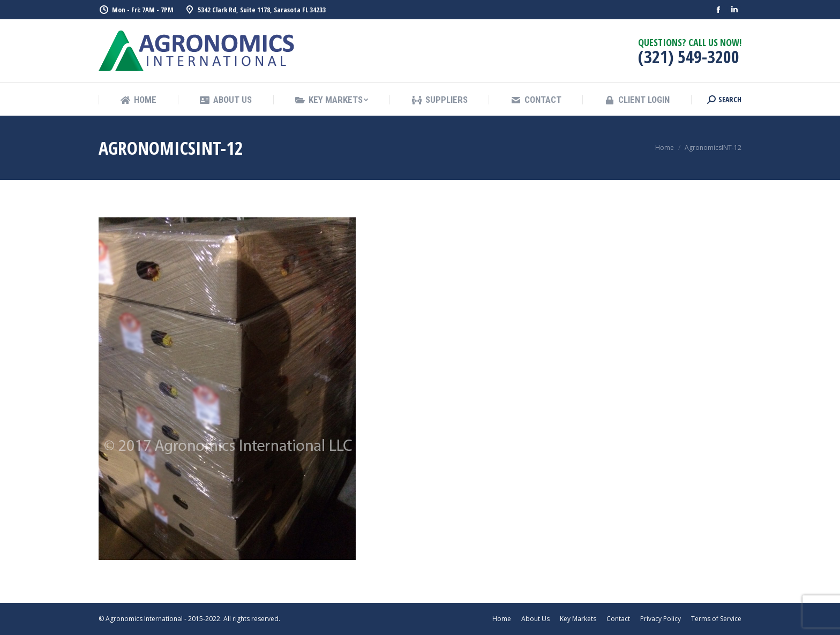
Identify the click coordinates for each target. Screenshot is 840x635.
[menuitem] (138, 100)
